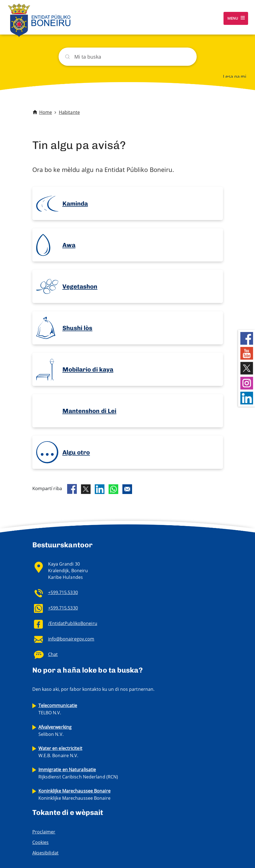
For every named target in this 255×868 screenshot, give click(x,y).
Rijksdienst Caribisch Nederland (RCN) (78, 773)
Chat (53, 654)
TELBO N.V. (58, 709)
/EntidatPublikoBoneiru (73, 623)
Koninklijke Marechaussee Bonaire (74, 794)
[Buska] (128, 57)
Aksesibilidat (45, 853)
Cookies (41, 842)
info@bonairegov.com (71, 639)
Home (46, 112)
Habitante (69, 112)
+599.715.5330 (63, 592)
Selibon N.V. (55, 731)
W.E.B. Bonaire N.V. (60, 752)
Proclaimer (44, 832)
